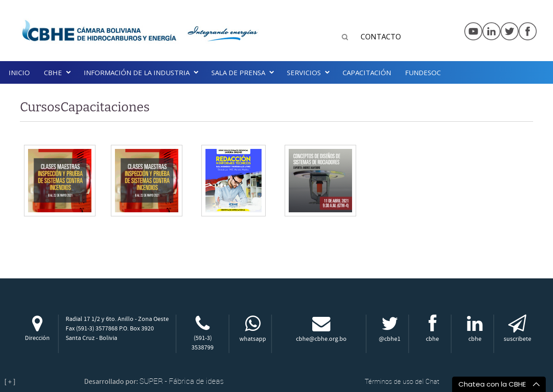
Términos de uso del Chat (402, 381)
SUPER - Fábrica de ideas (181, 381)
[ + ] (10, 382)
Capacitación (367, 72)
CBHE (53, 72)
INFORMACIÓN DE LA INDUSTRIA (137, 72)
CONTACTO (381, 37)
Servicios (304, 72)
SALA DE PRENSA (238, 72)
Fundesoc (423, 72)
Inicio (19, 72)
